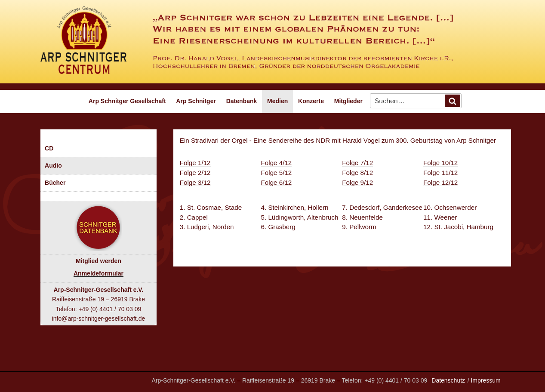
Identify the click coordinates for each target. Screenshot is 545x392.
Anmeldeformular (99, 273)
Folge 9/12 (357, 182)
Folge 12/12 (440, 182)
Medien (277, 101)
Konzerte (311, 101)
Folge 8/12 (357, 173)
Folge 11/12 (440, 173)
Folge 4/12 (277, 163)
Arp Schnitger (196, 101)
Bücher (55, 183)
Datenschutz (448, 380)
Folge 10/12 (440, 163)
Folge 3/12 (195, 182)
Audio (53, 165)
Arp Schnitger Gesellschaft (127, 101)
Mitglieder (348, 101)
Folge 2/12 (195, 173)
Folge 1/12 (195, 163)
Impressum (485, 380)
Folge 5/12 (277, 173)
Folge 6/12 (277, 182)
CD (49, 148)
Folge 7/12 (357, 163)
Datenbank (242, 101)
